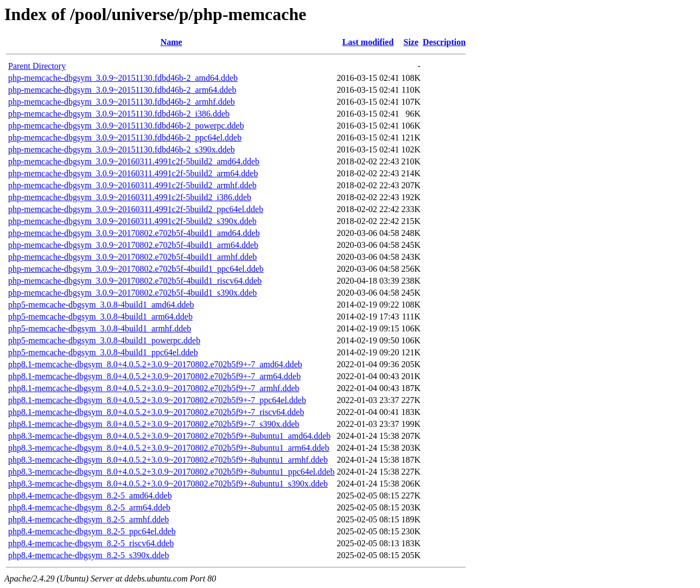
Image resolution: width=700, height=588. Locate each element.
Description (444, 42)
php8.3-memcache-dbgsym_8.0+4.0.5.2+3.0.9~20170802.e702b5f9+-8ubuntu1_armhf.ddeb (168, 460)
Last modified (368, 42)
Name (171, 42)
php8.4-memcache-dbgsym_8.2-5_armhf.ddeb (88, 519)
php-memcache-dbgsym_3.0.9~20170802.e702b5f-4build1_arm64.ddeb (133, 245)
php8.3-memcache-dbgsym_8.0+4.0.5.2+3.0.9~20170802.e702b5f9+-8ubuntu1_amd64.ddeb (169, 436)
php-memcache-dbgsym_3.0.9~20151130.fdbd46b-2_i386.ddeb (119, 114)
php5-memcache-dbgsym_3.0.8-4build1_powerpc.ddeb (104, 340)
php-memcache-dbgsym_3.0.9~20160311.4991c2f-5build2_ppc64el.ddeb (136, 209)
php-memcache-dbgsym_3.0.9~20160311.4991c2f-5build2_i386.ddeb (130, 197)
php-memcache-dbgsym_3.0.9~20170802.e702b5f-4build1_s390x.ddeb (132, 293)
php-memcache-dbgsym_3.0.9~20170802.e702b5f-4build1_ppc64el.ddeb (136, 269)
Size (411, 42)
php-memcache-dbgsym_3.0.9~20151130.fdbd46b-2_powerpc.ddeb (126, 126)
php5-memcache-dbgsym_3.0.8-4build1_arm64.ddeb (100, 317)
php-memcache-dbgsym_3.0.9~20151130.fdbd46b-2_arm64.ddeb (122, 90)
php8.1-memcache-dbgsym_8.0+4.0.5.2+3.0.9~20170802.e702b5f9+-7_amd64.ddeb (155, 364)
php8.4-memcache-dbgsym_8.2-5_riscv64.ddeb (91, 543)
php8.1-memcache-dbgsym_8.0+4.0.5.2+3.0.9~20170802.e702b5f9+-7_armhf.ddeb (154, 388)
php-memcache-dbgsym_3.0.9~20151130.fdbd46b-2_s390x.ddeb (122, 149)
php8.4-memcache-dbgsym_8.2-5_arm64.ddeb (89, 507)
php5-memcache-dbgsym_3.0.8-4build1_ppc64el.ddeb (103, 352)
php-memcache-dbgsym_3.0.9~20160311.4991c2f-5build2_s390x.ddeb (132, 221)
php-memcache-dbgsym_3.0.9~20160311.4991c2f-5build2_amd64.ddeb (134, 161)
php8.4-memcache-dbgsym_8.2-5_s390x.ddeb (88, 555)
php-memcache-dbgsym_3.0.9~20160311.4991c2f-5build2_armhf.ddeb (132, 185)
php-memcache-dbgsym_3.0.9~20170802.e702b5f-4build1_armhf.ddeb (132, 257)
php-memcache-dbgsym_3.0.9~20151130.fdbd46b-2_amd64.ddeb (123, 78)
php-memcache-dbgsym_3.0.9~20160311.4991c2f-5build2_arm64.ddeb (133, 173)
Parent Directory (37, 66)
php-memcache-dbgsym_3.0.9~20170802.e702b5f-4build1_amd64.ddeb (134, 233)
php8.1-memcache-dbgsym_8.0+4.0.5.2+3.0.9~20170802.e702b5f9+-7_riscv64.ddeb (156, 412)
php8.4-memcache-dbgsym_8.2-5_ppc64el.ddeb (92, 531)
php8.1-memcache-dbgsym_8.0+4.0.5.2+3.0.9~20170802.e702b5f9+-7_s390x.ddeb (154, 424)
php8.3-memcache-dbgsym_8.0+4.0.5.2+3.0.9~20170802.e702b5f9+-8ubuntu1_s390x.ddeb (168, 484)
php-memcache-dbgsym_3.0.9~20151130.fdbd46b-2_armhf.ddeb (122, 102)
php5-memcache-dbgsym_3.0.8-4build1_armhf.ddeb (100, 328)
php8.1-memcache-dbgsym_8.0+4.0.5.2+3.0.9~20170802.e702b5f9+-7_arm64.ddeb (154, 376)
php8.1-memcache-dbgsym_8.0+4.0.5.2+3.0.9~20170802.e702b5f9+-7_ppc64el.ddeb (157, 400)
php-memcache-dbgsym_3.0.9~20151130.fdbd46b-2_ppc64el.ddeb (125, 138)
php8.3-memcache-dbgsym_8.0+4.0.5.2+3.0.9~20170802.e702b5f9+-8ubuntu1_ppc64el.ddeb (171, 472)
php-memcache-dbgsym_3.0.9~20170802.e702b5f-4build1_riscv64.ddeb (135, 281)
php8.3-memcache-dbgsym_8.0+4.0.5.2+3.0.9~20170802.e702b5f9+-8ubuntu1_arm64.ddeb (169, 448)
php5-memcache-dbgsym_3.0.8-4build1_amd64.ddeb (101, 305)
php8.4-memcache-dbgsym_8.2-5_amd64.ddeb (90, 496)
